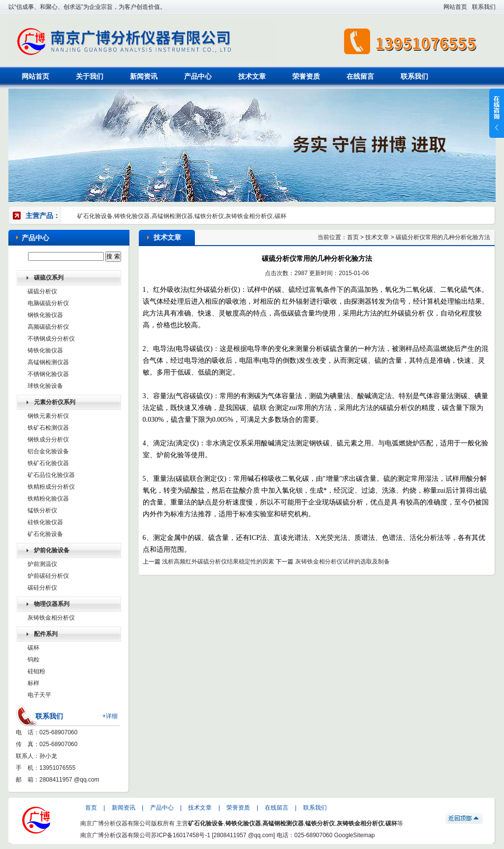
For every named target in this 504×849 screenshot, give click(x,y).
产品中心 (198, 76)
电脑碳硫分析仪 (48, 303)
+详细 (110, 716)
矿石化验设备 (45, 534)
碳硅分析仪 (42, 588)
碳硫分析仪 (42, 291)
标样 (33, 683)
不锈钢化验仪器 (48, 374)
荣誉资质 (306, 76)
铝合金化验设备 (48, 451)
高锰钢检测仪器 (48, 362)
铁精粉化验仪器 (48, 499)
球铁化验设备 (45, 386)
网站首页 (455, 7)
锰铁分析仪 (42, 510)
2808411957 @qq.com (69, 780)
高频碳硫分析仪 (48, 327)
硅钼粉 (36, 671)
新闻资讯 (144, 76)
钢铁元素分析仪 (48, 416)
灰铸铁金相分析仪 (51, 618)
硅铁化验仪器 (45, 522)
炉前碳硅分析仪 (48, 576)
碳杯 (33, 648)
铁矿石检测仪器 (48, 428)
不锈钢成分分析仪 (51, 339)
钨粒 (33, 660)
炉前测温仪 (42, 564)
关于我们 (90, 76)
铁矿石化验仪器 (48, 463)
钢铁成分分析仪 (48, 440)
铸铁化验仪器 (45, 350)
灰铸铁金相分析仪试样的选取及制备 (343, 562)
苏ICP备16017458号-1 (181, 835)
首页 (353, 237)
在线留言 (360, 76)
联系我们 (484, 7)
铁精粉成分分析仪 (51, 487)
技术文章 (252, 76)
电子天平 (39, 695)
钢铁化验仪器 (45, 315)
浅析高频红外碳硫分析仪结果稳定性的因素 (218, 562)
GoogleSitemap (355, 835)
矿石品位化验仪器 (51, 475)
